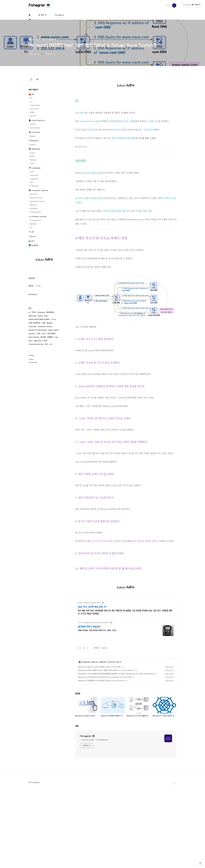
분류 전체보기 (33, 90)
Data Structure (36, 198)
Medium (50, 323)
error (54, 320)
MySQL (32, 156)
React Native (35, 128)
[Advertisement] (126, 113)
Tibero (32, 164)
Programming (35, 212)
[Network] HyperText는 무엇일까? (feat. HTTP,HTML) (100, 746)
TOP (174, 863)
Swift (32, 172)
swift (44, 334)
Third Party (34, 109)
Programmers (36, 220)
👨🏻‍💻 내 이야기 (33, 245)
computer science (45, 327)
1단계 (38, 334)
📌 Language (34, 168)
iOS (31, 98)
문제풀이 (50, 337)
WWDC (32, 113)
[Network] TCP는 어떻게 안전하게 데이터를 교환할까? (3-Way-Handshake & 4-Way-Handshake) (116, 753)
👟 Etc (31, 241)
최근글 (31, 286)
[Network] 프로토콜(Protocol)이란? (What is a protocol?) (101, 760)
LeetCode (32, 327)
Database (34, 209)
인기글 (38, 286)
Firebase (33, 160)
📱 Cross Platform (37, 120)
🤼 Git (31, 232)
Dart (32, 183)
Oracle (32, 153)
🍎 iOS (31, 94)
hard (30, 341)
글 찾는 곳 (42, 15)
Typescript (34, 179)
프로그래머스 (52, 334)
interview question (36, 344)
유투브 (37, 79)
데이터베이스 (50, 312)
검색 (168, 5)
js (29, 312)
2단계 (45, 341)
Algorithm (34, 194)
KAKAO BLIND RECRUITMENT (39, 320)
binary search (54, 330)
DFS (47, 344)
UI (31, 102)
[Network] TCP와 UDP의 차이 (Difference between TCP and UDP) (105, 756)
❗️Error (32, 236)
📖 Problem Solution (38, 217)
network (32, 334)
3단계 (43, 323)
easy (46, 316)
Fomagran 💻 (40, 5)
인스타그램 (31, 79)
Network (103, 741)
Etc (31, 228)
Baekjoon (33, 224)
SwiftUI (33, 116)
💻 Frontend (34, 132)
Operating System (37, 201)
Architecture (35, 105)
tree (56, 337)
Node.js (33, 145)
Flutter (33, 124)
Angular (33, 136)
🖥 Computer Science (88, 741)
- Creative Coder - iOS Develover (94, 819)
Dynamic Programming (38, 330)
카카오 (34, 312)
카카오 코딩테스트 (34, 323)
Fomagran (59, 15)
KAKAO (40, 316)
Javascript (34, 175)
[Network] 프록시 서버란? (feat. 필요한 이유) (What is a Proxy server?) (106, 749)
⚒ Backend (33, 141)
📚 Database (34, 149)
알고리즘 (43, 337)
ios (51, 344)
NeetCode (32, 316)
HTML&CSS (34, 186)
